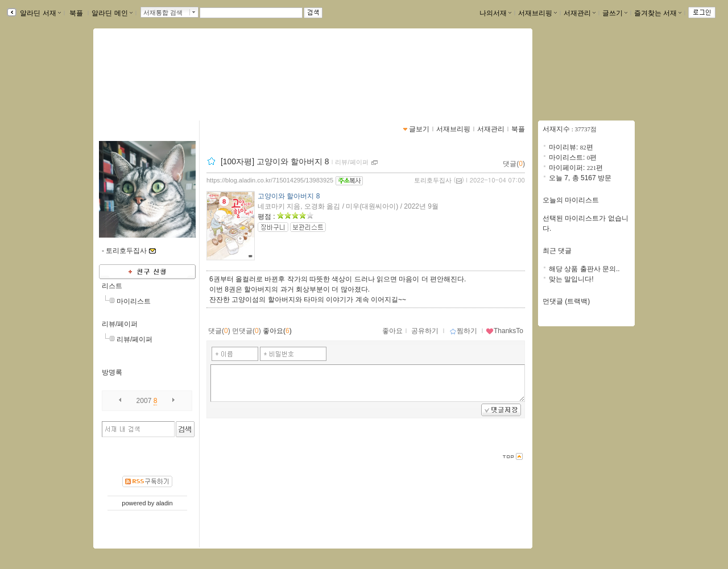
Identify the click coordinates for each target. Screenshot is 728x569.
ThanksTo (504, 331)
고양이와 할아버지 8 (289, 196)
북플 (76, 13)
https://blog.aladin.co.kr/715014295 (167, 83)
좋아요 (392, 331)
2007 (144, 401)
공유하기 (425, 331)
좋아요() (277, 331)
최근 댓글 (557, 251)
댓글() (514, 164)
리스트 (112, 286)
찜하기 (463, 331)
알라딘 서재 (40, 13)
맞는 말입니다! (571, 279)
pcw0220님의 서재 (152, 71)
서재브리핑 (537, 13)
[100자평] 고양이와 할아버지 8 (275, 161)
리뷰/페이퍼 (120, 324)
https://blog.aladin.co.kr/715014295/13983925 (270, 180)
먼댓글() (247, 331)
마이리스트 (134, 301)
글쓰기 (615, 13)
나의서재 (495, 13)
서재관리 (580, 13)
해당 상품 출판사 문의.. (584, 269)
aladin (164, 503)
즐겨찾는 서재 (658, 13)
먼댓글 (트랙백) (566, 301)
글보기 (419, 129)
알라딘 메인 (112, 13)
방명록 (112, 372)
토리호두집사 (433, 180)
